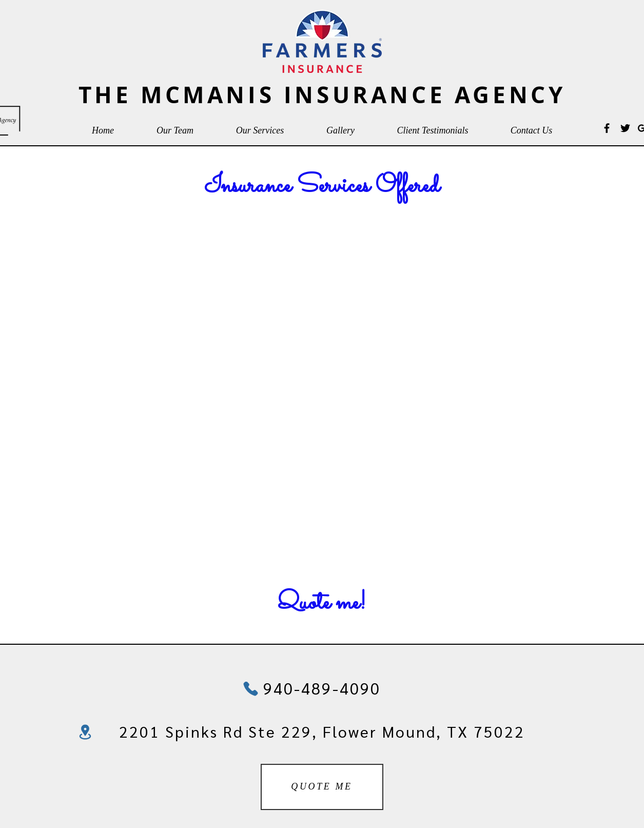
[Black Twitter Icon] (625, 128)
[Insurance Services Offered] (322, 187)
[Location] (85, 732)
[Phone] (251, 689)
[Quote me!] (322, 604)
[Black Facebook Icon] (607, 128)
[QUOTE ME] (322, 787)
